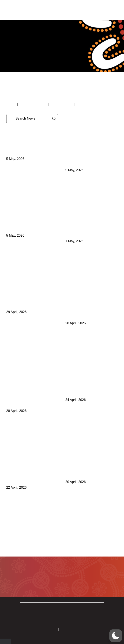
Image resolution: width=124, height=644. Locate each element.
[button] (103, 10)
